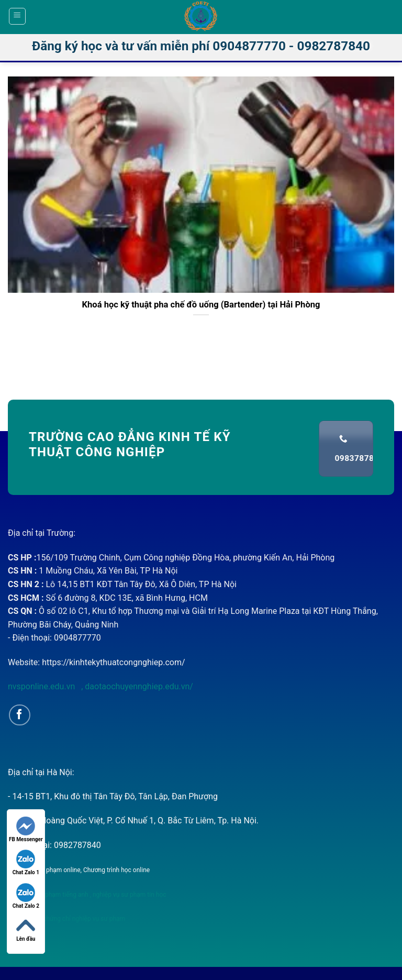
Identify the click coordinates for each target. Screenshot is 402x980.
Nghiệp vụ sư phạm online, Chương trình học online (79, 870)
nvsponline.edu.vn (42, 686)
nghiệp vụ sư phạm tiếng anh (48, 895)
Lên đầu (26, 929)
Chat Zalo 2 (26, 896)
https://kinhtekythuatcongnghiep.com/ (113, 662)
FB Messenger (26, 829)
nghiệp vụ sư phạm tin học (129, 895)
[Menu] (18, 16)
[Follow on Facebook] (20, 715)
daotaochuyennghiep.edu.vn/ (138, 686)
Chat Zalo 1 (26, 862)
